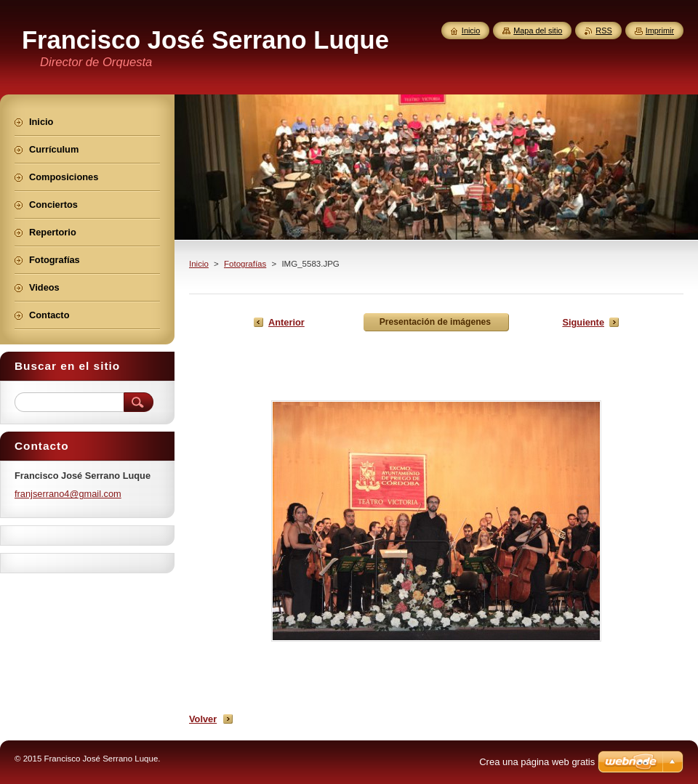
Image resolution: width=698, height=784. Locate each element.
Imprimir (660, 31)
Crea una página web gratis (537, 762)
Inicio (199, 264)
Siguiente (583, 322)
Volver (203, 719)
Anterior (286, 322)
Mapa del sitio (538, 31)
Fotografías (245, 264)
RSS (603, 31)
